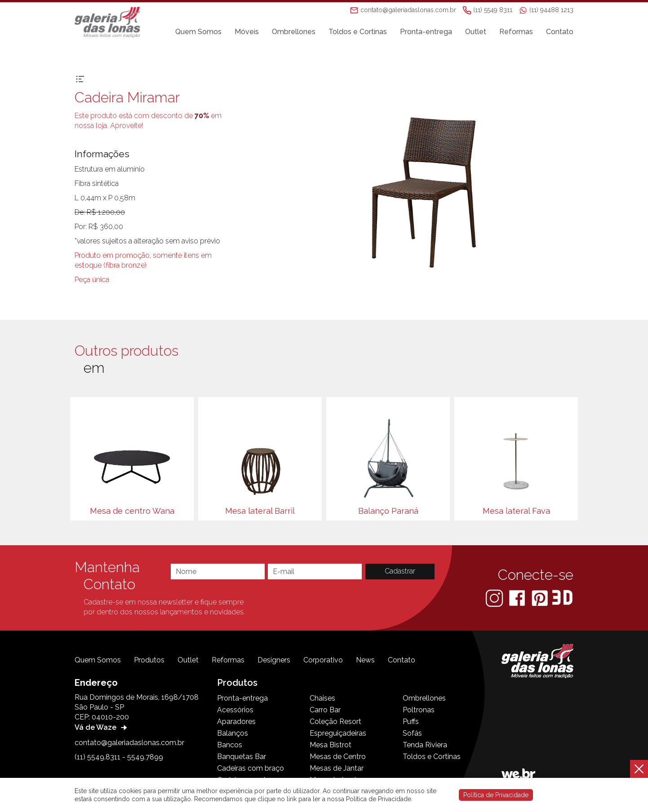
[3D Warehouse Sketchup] (562, 598)
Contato (560, 32)
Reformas (516, 32)
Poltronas (419, 710)
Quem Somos (198, 32)
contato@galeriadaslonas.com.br (129, 743)
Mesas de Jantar (337, 768)
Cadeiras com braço (251, 768)
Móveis (247, 32)
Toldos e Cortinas (358, 32)
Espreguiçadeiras (338, 733)
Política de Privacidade (496, 795)
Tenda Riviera (425, 745)
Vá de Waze (102, 727)
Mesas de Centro (338, 757)
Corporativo (323, 660)
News (365, 660)
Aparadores (236, 722)
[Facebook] (518, 598)
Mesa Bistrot (331, 745)
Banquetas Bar (242, 757)
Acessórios (235, 710)
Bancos (230, 745)
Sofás (412, 733)
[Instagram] (495, 598)
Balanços (233, 733)
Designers (274, 660)
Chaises (322, 698)
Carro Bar (325, 710)
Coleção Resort (335, 722)
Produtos (149, 660)
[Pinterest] (541, 598)
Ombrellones (294, 32)
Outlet (476, 32)
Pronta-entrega (426, 32)
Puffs (411, 722)
